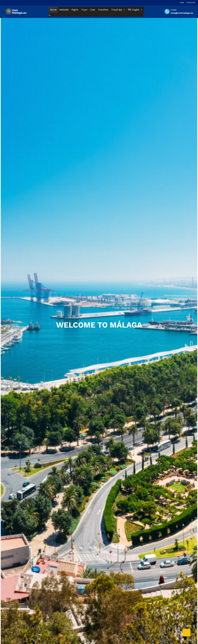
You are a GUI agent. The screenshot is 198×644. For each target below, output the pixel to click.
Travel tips (118, 10)
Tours (84, 10)
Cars (93, 10)
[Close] (50, 15)
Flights (75, 10)
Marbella (64, 10)
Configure (191, 3)
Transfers (103, 10)
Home (182, 3)
